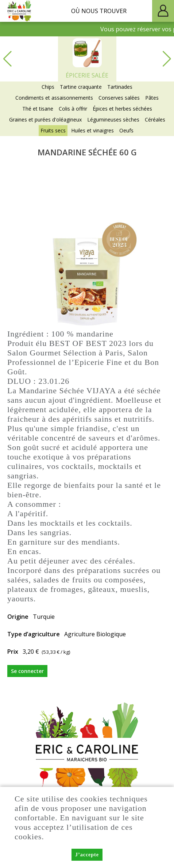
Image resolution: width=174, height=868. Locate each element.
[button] (167, 59)
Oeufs (126, 130)
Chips (48, 87)
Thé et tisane (38, 109)
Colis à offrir (73, 109)
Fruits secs (53, 130)
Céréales (155, 120)
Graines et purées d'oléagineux (45, 120)
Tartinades (120, 87)
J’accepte (87, 855)
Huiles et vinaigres (92, 130)
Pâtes (152, 98)
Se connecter (27, 671)
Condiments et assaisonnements (54, 98)
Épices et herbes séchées (122, 109)
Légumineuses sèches (113, 120)
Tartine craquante (81, 87)
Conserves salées (119, 98)
